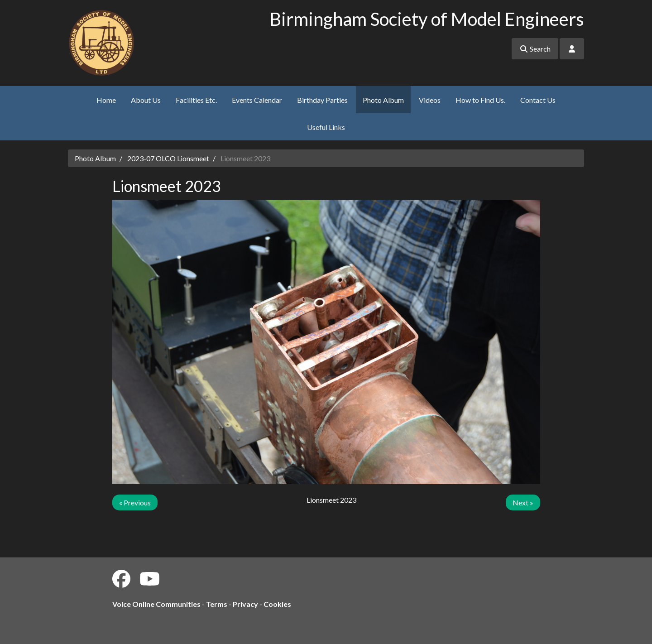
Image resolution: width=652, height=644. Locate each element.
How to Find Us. (480, 100)
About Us (146, 100)
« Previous (135, 502)
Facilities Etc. (196, 100)
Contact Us (538, 100)
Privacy (245, 604)
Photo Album (383, 100)
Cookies (277, 604)
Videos (430, 100)
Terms (217, 604)
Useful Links (326, 127)
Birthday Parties (322, 100)
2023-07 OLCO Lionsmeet (168, 158)
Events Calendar (257, 100)
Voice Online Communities (156, 604)
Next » (523, 502)
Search (535, 49)
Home (106, 100)
